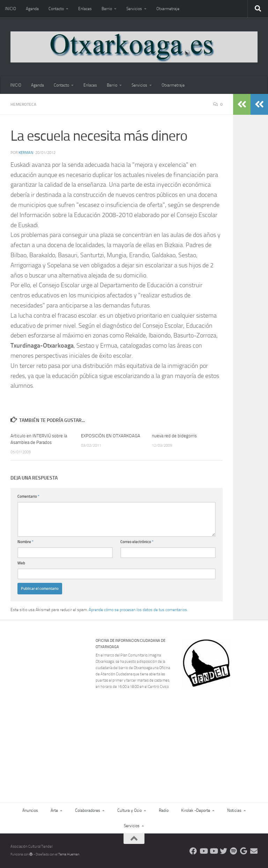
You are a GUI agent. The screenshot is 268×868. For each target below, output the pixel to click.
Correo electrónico (137, 542)
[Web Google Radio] (244, 851)
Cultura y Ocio (129, 810)
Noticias (234, 810)
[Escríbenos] (254, 851)
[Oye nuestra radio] (234, 851)
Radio (164, 810)
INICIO (10, 9)
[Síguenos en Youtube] (203, 851)
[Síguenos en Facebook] (193, 851)
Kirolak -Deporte (196, 810)
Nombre (25, 542)
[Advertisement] (224, 736)
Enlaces (85, 9)
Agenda (32, 9)
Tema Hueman (69, 854)
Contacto (56, 9)
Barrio (107, 9)
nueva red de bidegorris (174, 436)
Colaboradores (88, 810)
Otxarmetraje (168, 9)
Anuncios (30, 810)
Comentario (28, 496)
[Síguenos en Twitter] (224, 851)
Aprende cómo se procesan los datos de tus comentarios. (138, 610)
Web (21, 563)
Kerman (26, 153)
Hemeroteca (23, 104)
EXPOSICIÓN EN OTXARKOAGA (111, 436)
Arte (54, 810)
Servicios (134, 9)
